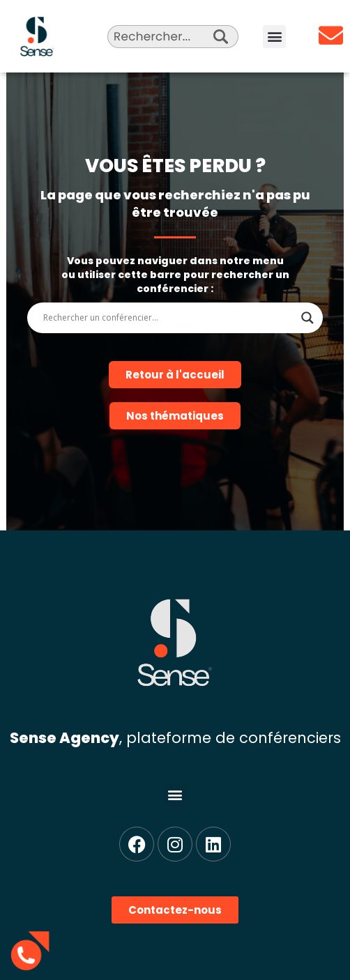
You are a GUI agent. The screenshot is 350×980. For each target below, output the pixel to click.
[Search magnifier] (307, 318)
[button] (274, 37)
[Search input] (169, 318)
